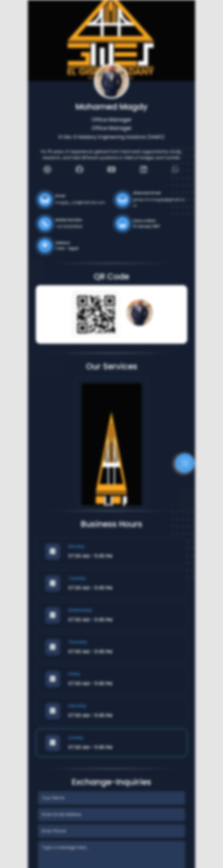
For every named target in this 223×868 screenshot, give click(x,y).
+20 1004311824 (69, 226)
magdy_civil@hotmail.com (80, 202)
